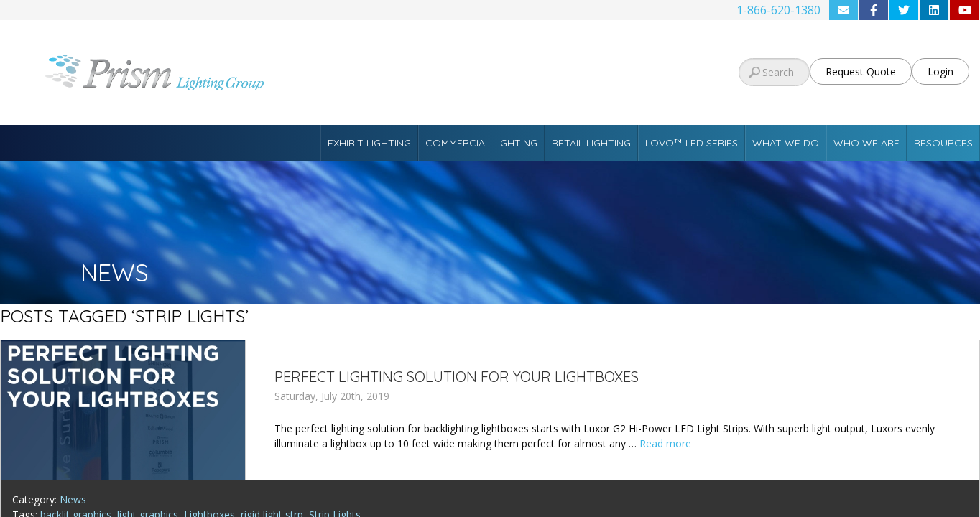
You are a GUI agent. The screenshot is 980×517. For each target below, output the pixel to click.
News (73, 499)
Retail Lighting (591, 143)
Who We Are (866, 143)
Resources (943, 143)
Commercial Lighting (481, 143)
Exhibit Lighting (369, 143)
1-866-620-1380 (778, 10)
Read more (665, 443)
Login (940, 71)
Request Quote (861, 71)
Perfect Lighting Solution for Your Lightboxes (457, 377)
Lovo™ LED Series (692, 143)
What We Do (786, 143)
